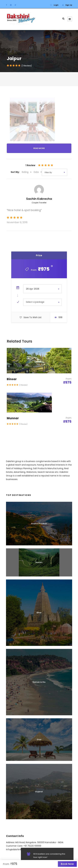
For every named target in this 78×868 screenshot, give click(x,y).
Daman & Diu (39, 682)
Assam (39, 562)
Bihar (39, 613)
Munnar (13, 418)
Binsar (12, 379)
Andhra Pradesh (39, 524)
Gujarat (39, 792)
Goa (39, 740)
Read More (39, 148)
